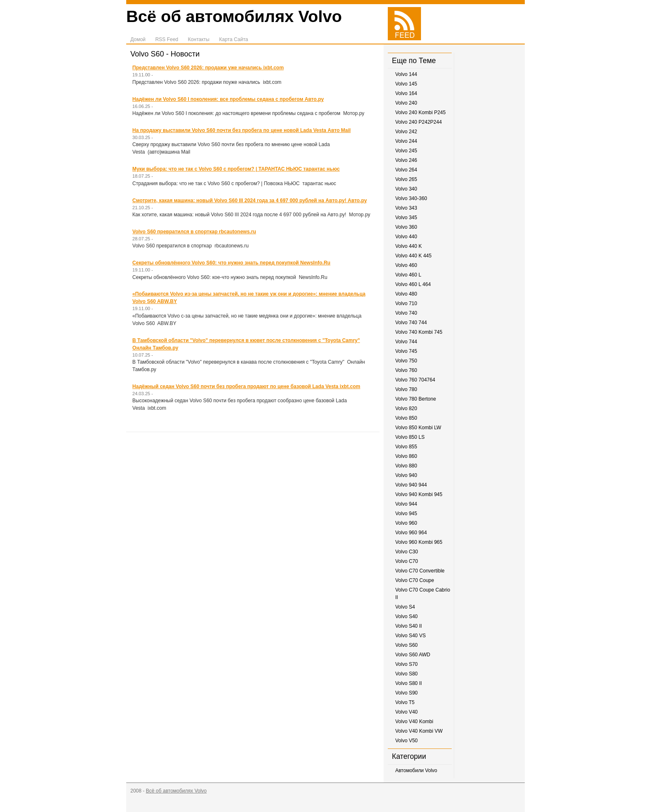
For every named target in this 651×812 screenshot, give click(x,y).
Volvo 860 (406, 456)
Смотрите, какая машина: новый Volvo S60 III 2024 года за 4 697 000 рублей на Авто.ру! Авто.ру (250, 201)
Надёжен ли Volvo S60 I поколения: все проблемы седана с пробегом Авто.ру (228, 99)
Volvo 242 (406, 132)
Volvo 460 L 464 (413, 284)
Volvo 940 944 (411, 485)
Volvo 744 (406, 342)
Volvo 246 (406, 160)
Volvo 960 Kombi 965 (419, 542)
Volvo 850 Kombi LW (418, 428)
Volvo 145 (406, 84)
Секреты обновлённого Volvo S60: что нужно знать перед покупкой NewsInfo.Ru (231, 263)
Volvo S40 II (409, 626)
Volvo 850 (406, 418)
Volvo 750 (406, 361)
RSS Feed (167, 39)
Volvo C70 (407, 561)
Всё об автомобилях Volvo (234, 16)
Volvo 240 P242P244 (418, 122)
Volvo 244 (406, 141)
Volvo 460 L (408, 275)
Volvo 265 (406, 179)
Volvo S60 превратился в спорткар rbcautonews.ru (194, 232)
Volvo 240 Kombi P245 (420, 113)
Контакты (199, 39)
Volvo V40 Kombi (414, 722)
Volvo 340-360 (411, 198)
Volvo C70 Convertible (420, 571)
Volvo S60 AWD (413, 655)
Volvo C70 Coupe (415, 580)
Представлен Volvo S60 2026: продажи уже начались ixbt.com (208, 68)
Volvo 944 (406, 504)
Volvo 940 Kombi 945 (419, 494)
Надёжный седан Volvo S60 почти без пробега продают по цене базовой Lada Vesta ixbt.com (246, 386)
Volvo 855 (406, 447)
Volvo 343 (406, 208)
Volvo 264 (406, 170)
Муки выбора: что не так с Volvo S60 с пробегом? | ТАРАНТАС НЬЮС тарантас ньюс (236, 169)
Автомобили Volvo (416, 770)
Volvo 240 (406, 103)
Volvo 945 (406, 514)
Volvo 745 (406, 351)
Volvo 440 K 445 (413, 256)
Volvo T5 (405, 702)
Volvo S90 (406, 693)
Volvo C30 (407, 552)
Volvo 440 (406, 237)
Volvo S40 (406, 616)
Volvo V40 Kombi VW (419, 731)
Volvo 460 (406, 265)
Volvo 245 (406, 151)
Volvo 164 (406, 93)
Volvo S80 (406, 674)
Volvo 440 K (409, 246)
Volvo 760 (406, 370)
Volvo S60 (406, 645)
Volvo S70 (406, 664)
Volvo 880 (406, 466)
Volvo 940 (406, 475)
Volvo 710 (406, 303)
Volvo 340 (406, 189)
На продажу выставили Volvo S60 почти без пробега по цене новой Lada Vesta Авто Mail (242, 130)
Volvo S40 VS (410, 636)
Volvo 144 (406, 74)
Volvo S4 (405, 607)
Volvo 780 (406, 389)
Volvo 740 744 (411, 323)
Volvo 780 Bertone (416, 399)
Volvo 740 (406, 313)
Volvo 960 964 (411, 533)
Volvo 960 (406, 523)
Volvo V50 (406, 741)
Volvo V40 (406, 712)
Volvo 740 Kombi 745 (419, 332)
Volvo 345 (406, 218)
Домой (138, 39)
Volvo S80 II (409, 683)
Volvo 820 (406, 408)
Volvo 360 (406, 227)
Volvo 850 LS (410, 437)
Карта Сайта (234, 39)
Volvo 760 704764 (415, 380)
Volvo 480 (406, 294)
